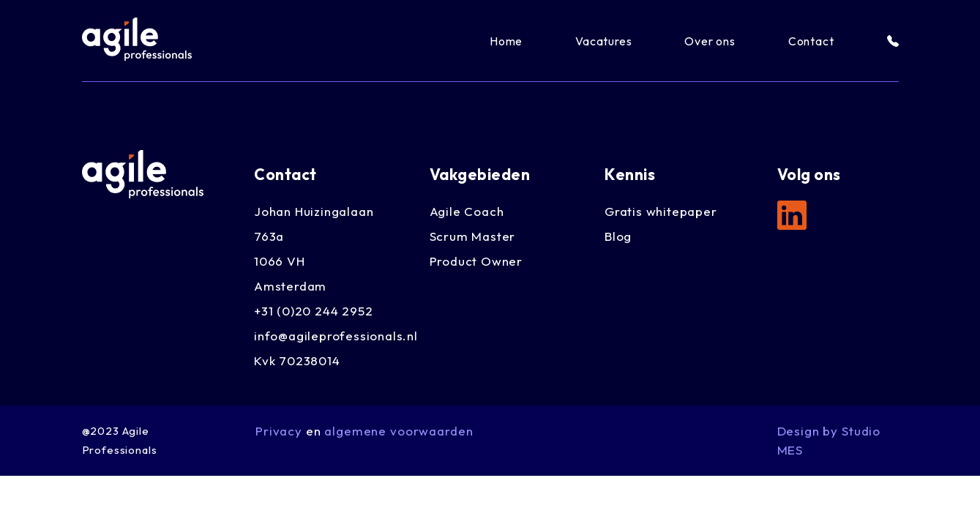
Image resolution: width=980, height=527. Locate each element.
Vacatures (603, 41)
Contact (811, 41)
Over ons (710, 41)
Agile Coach (467, 211)
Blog (618, 236)
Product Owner (476, 261)
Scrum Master (473, 236)
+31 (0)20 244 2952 (313, 311)
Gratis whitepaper (661, 211)
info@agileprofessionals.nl (336, 336)
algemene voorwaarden (399, 431)
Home (506, 41)
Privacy (279, 431)
